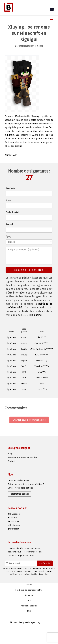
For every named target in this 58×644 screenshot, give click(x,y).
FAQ (29, 611)
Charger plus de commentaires (29, 420)
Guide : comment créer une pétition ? (26, 484)
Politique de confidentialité (29, 590)
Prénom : (11, 188)
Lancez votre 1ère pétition (21, 488)
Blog (10, 454)
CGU (29, 601)
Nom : (9, 200)
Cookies (29, 595)
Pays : (9, 237)
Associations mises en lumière (23, 458)
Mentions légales (29, 606)
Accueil (29, 585)
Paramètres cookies (20, 494)
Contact (12, 461)
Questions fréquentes (18, 480)
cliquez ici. (43, 574)
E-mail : (10, 225)
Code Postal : (13, 212)
